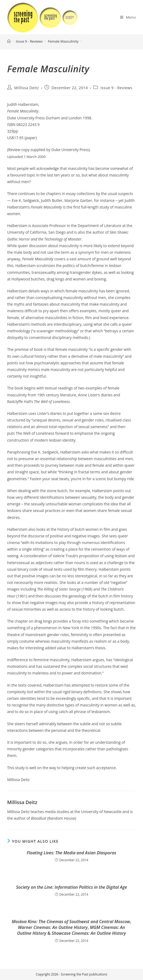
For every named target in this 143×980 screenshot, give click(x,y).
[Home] (9, 41)
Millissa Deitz (27, 88)
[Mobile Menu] (128, 17)
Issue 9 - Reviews (116, 88)
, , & (72, 927)
